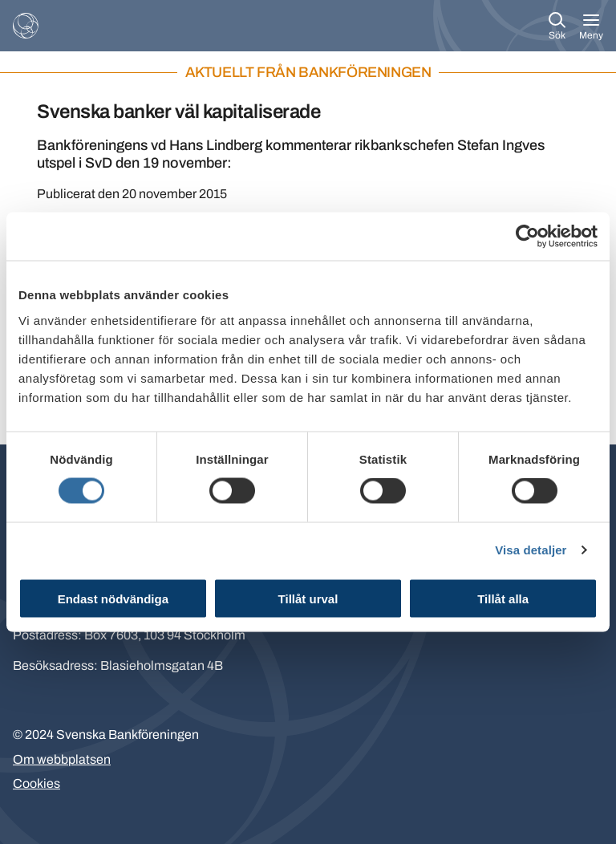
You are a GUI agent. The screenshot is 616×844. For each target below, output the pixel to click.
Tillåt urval (308, 598)
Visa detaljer (531, 550)
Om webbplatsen (62, 759)
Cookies (36, 783)
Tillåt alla (503, 598)
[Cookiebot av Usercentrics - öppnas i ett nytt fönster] (527, 237)
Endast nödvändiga (113, 598)
